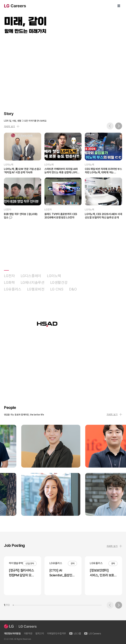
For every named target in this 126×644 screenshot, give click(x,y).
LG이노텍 (54, 276)
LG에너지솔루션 (33, 283)
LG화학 (9, 283)
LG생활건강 (59, 283)
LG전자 (9, 276)
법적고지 (40, 634)
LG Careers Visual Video (63, 69)
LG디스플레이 (31, 276)
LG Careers (93, 634)
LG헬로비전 (36, 289)
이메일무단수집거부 (56, 634)
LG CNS (57, 289)
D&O (73, 289)
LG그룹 (75, 634)
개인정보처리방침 (12, 634)
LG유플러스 (13, 289)
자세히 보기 (12, 126)
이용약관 (28, 634)
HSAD (88, 289)
